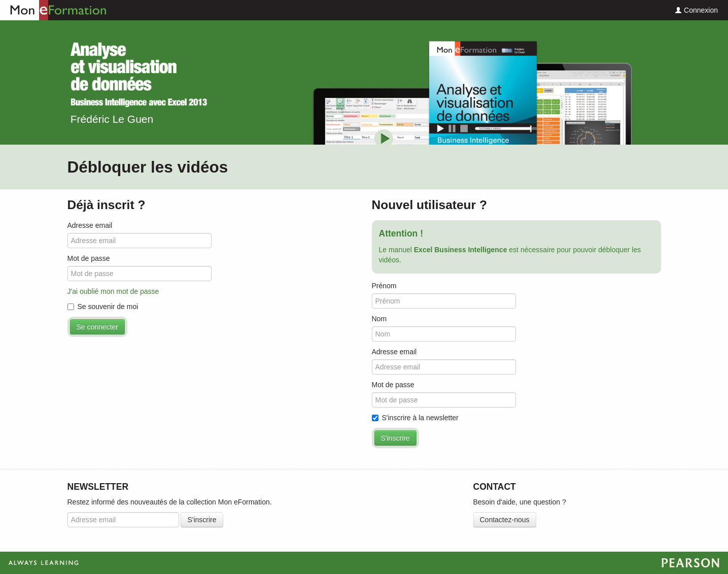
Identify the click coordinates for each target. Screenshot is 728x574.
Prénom (384, 286)
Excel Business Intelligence (138, 74)
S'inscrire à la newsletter (415, 418)
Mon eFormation (53, 10)
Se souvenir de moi (103, 307)
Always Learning (364, 563)
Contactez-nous (505, 520)
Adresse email (90, 225)
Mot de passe (89, 258)
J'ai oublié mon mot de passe (113, 291)
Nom (379, 319)
